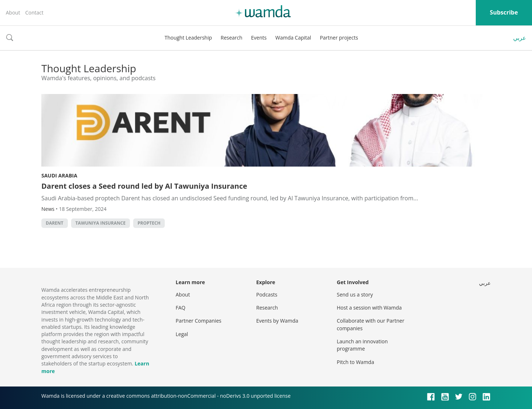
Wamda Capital (293, 38)
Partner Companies (199, 321)
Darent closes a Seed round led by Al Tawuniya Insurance (144, 186)
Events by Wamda (277, 321)
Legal (182, 334)
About (13, 13)
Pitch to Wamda (355, 362)
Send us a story (355, 295)
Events (259, 38)
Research (232, 38)
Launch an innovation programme (362, 345)
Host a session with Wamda (369, 308)
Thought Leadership (188, 38)
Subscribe (504, 12)
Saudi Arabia (59, 175)
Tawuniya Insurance (101, 223)
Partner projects (339, 38)
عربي (520, 38)
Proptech (149, 223)
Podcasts (267, 295)
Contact (34, 13)
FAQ (181, 308)
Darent (55, 223)
